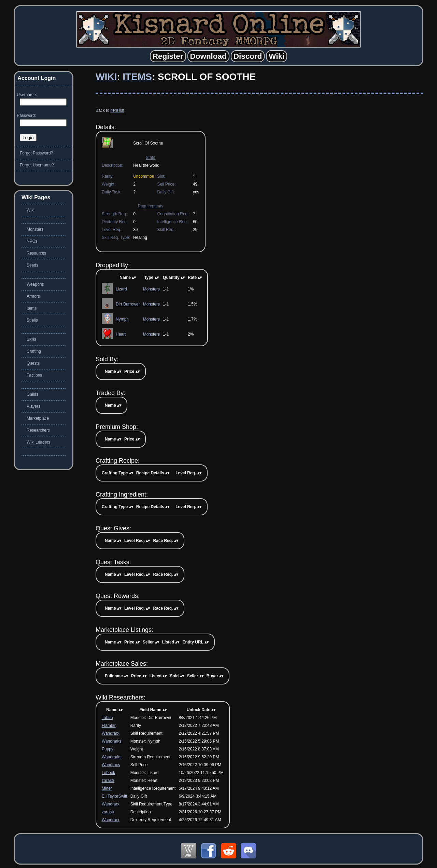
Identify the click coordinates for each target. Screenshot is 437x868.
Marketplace (38, 418)
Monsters (151, 289)
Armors (33, 296)
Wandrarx (111, 733)
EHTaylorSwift (115, 796)
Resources (36, 253)
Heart (121, 334)
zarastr (108, 781)
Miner (107, 788)
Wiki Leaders (38, 442)
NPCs (32, 241)
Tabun (107, 718)
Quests (33, 363)
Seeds (32, 265)
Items (137, 77)
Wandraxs (111, 765)
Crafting (34, 351)
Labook (108, 773)
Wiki (106, 77)
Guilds (32, 394)
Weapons (35, 284)
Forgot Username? (37, 165)
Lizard (121, 289)
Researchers (38, 430)
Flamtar (109, 725)
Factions (34, 375)
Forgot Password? (36, 153)
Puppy (108, 749)
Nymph (122, 319)
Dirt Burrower (128, 304)
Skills (31, 339)
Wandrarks (112, 741)
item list (117, 110)
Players (33, 406)
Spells (32, 320)
